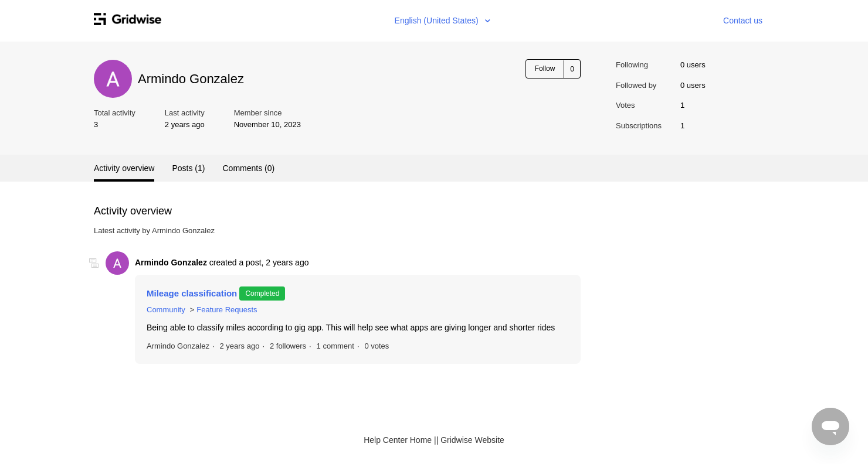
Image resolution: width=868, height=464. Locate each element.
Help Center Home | (400, 440)
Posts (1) (188, 168)
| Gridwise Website (470, 440)
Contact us (743, 21)
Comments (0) (248, 168)
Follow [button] (545, 69)
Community (166, 310)
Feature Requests (227, 310)
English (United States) (438, 21)
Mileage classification (193, 293)
